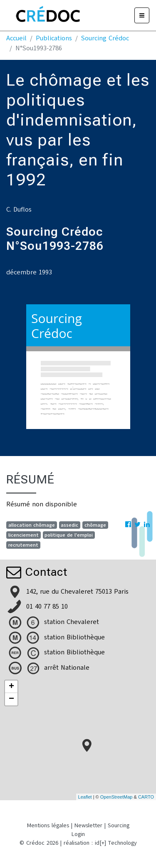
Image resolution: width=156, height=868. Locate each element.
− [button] (11, 699)
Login (78, 834)
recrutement (23, 545)
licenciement (24, 535)
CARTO (146, 797)
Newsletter (88, 825)
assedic (69, 525)
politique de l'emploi (69, 535)
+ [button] (11, 687)
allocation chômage (32, 525)
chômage (95, 525)
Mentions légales (48, 825)
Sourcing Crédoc (105, 38)
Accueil (16, 38)
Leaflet (85, 797)
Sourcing (119, 825)
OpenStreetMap (116, 797)
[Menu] (142, 15)
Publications (54, 38)
